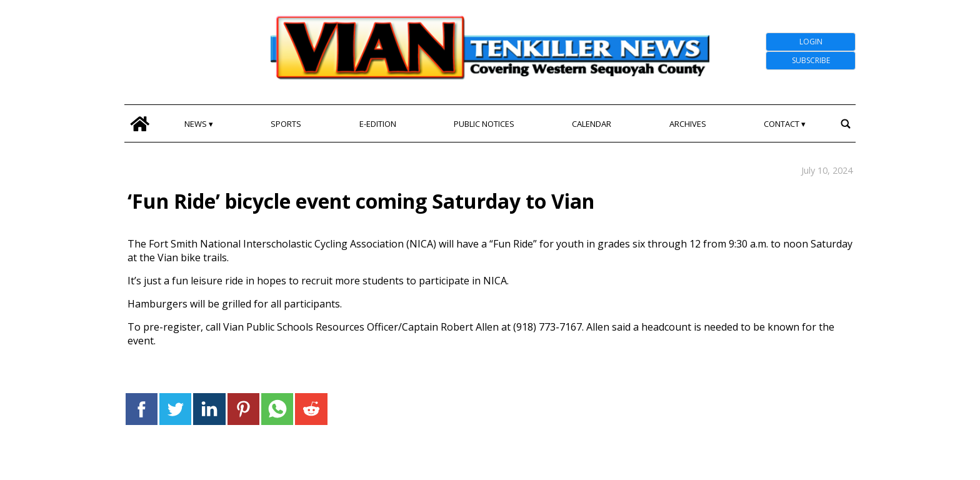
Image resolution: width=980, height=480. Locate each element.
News (196, 124)
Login (811, 42)
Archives (688, 124)
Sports (286, 124)
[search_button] (845, 123)
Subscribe (811, 60)
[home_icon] (140, 123)
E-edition (378, 124)
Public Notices (484, 124)
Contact (782, 124)
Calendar (592, 124)
